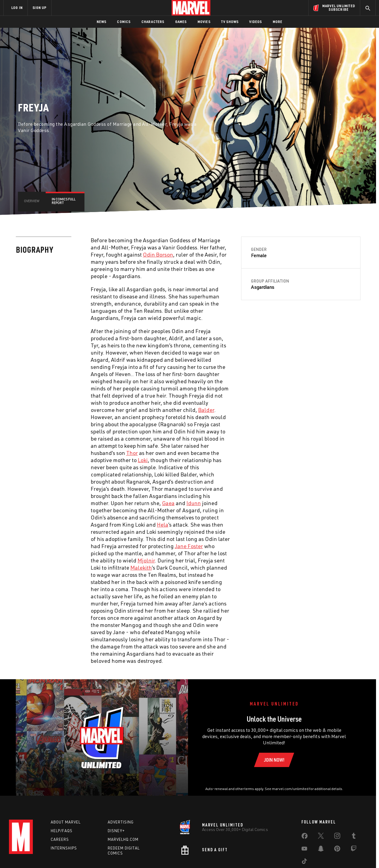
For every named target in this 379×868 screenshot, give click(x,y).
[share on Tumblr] (354, 837)
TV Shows (230, 22)
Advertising (121, 822)
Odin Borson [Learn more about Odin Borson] (158, 254)
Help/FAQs (62, 831)
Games (181, 22)
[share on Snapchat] (321, 850)
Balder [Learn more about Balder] (206, 410)
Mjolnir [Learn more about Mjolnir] (146, 560)
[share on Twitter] (321, 837)
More (278, 22)
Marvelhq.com (123, 839)
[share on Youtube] (304, 850)
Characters (153, 22)
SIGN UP (39, 8)
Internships (64, 848)
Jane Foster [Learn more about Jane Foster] (189, 546)
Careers (60, 839)
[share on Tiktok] (304, 862)
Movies (204, 22)
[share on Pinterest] (337, 850)
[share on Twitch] (354, 850)
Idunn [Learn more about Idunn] (194, 503)
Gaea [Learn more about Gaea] (168, 503)
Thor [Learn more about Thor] (132, 453)
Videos (255, 22)
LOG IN (17, 8)
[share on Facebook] (305, 837)
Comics (124, 22)
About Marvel (66, 822)
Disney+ (116, 831)
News (102, 22)
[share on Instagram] (337, 837)
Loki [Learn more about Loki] (143, 460)
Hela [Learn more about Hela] (163, 525)
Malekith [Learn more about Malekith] (141, 568)
